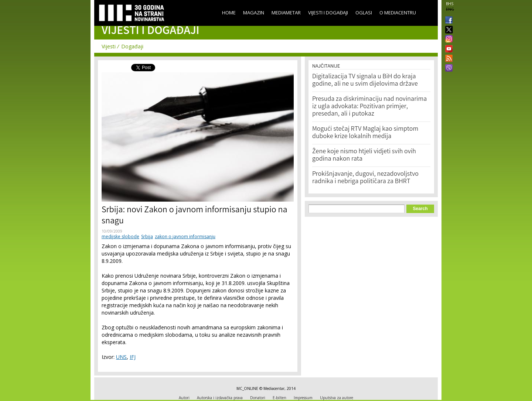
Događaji (132, 46)
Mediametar (286, 13)
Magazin (254, 13)
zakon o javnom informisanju (185, 237)
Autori (184, 398)
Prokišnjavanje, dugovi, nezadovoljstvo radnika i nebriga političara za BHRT (365, 178)
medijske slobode (120, 237)
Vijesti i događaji (328, 13)
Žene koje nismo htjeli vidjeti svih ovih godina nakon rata (364, 155)
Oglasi (364, 13)
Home (229, 13)
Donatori (258, 398)
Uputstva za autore (337, 398)
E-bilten (279, 398)
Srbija (147, 237)
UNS (121, 357)
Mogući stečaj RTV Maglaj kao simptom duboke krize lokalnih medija (365, 133)
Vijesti (109, 46)
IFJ (133, 357)
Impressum (303, 398)
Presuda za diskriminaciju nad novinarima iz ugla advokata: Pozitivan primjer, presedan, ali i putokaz (369, 107)
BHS (450, 4)
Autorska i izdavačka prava (220, 398)
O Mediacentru (398, 13)
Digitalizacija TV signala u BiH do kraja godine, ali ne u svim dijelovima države (365, 80)
